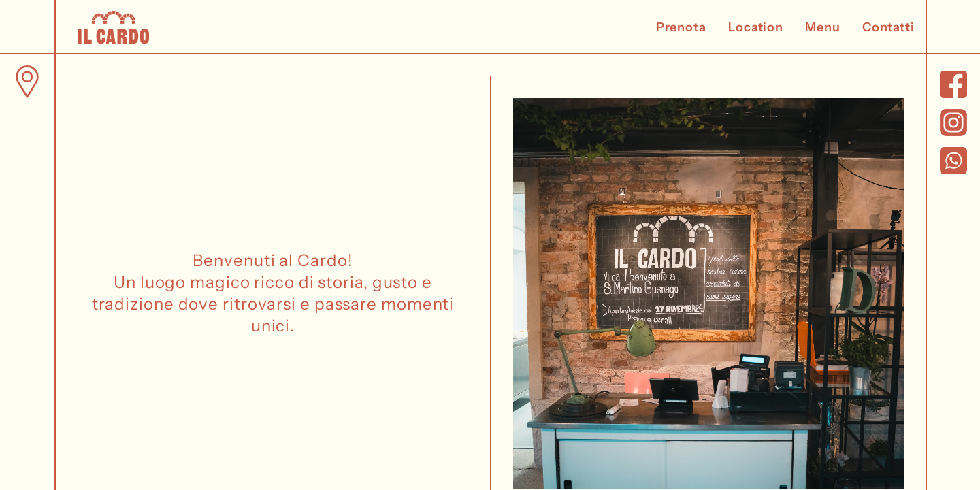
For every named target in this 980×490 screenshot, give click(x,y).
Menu (823, 27)
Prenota (681, 27)
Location (756, 27)
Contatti (888, 27)
